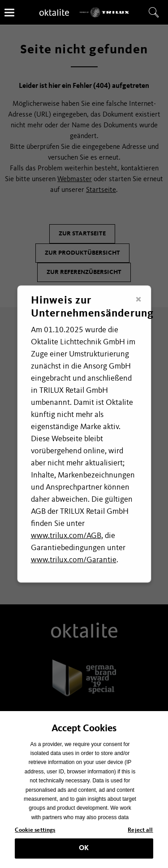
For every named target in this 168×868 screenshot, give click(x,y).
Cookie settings (35, 833)
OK (84, 851)
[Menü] (9, 12)
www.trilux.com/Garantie (74, 560)
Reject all (140, 833)
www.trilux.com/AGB (66, 536)
